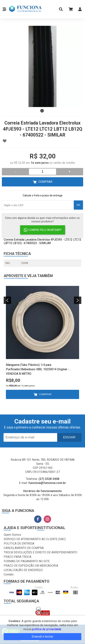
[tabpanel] (42, 66)
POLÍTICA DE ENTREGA (19, 544)
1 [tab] (42, 111)
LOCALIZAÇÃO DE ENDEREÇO (23, 570)
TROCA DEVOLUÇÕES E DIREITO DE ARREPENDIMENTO (40, 552)
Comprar (45, 182)
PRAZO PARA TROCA (18, 557)
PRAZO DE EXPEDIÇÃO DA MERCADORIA (31, 566)
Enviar (69, 437)
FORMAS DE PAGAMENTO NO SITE (27, 561)
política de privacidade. (47, 629)
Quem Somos (12, 535)
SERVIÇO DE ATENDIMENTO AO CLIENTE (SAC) (35, 539)
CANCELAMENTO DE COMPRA (24, 548)
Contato (9, 574)
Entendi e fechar (42, 637)
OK (78, 205)
